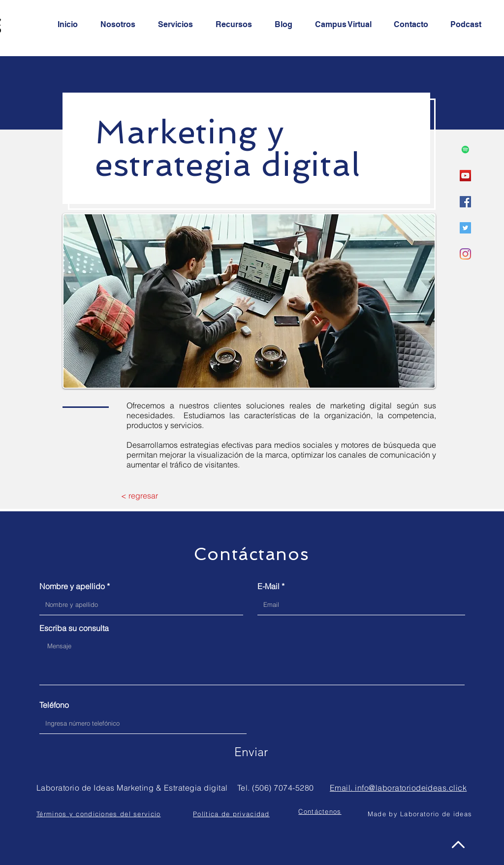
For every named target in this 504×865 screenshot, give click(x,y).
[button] (320, 811)
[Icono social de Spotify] (465, 150)
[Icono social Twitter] (465, 228)
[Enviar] (251, 752)
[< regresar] (140, 496)
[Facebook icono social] (465, 202)
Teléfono (54, 705)
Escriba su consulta (74, 628)
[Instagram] (465, 254)
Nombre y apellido (72, 586)
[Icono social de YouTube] (465, 176)
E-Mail (268, 586)
